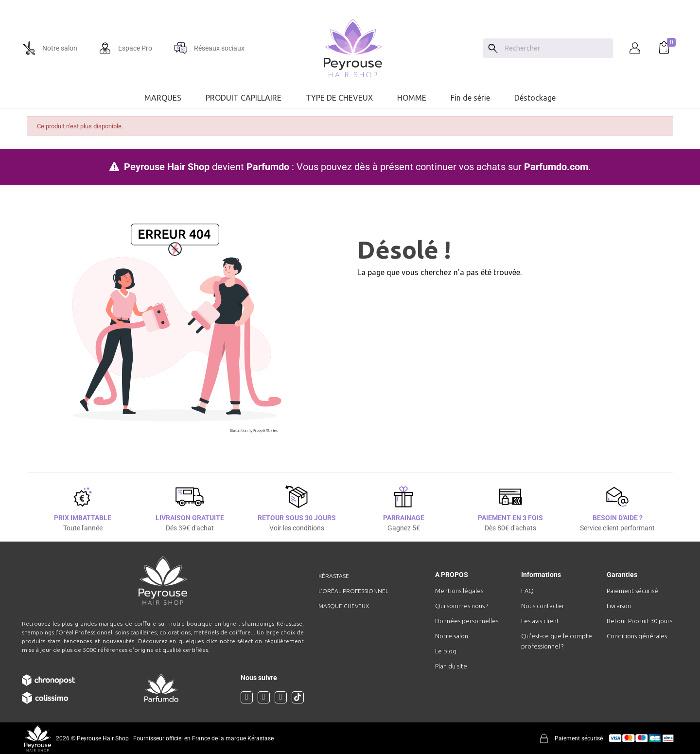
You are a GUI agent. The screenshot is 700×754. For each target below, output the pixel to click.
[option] (350, 4)
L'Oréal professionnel (353, 591)
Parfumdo (268, 167)
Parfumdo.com (556, 167)
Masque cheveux (344, 606)
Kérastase (334, 576)
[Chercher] (557, 48)
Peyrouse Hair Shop (167, 167)
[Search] (493, 48)
